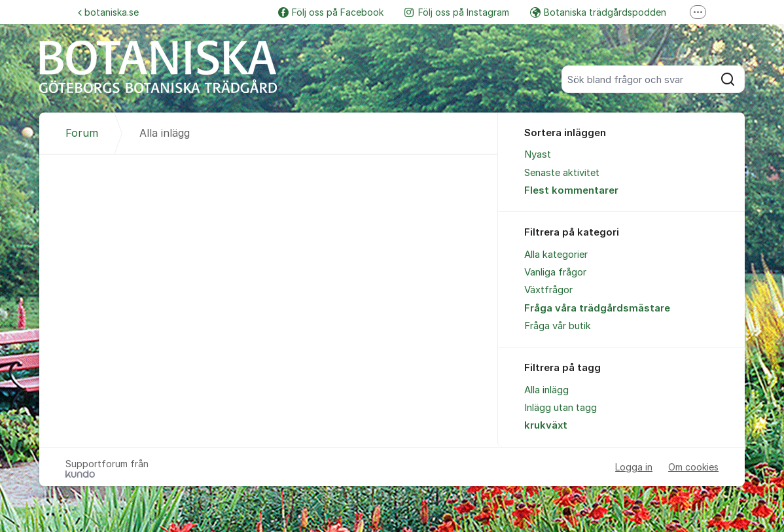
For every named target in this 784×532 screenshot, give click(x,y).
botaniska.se (108, 12)
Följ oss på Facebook (331, 12)
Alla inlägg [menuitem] (546, 390)
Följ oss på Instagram (457, 12)
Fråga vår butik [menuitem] (558, 326)
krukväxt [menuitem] (546, 425)
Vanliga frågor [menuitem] (555, 272)
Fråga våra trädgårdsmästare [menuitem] (597, 308)
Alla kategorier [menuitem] (556, 255)
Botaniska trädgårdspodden (598, 12)
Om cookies (693, 467)
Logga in (634, 467)
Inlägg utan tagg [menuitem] (561, 408)
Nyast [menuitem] (538, 154)
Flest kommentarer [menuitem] (571, 190)
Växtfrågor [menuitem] (548, 290)
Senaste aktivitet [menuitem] (562, 173)
